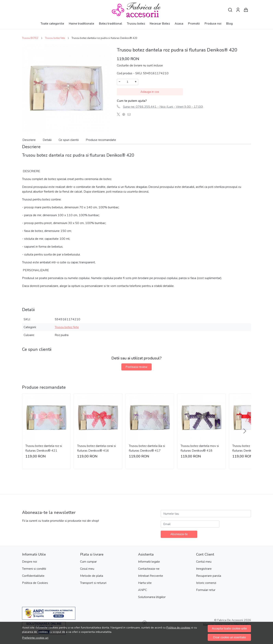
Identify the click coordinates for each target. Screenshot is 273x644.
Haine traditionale (82, 24)
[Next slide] (245, 431)
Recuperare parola (209, 576)
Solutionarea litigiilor (152, 597)
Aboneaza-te (179, 534)
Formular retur (206, 590)
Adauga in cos (150, 92)
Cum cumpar (88, 562)
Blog (229, 24)
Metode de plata (92, 576)
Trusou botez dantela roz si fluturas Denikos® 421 (44, 448)
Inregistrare (204, 569)
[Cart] (246, 10)
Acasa (179, 24)
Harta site (145, 583)
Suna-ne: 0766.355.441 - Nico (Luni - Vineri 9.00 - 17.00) (163, 107)
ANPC (142, 590)
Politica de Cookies (35, 583)
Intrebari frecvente (151, 576)
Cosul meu (87, 569)
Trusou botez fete (55, 38)
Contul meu (204, 562)
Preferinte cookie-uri (35, 638)
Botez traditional (111, 24)
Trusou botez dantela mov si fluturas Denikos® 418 (200, 448)
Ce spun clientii (69, 140)
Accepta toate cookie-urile (229, 628)
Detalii (47, 140)
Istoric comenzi (206, 583)
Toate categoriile (52, 24)
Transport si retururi (93, 583)
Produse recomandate (101, 140)
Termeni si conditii (34, 569)
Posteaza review (136, 367)
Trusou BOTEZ (30, 38)
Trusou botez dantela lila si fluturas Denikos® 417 (147, 448)
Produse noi (213, 24)
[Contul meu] (238, 10)
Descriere (29, 140)
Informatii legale (149, 562)
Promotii (194, 24)
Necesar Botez (160, 24)
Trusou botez (136, 24)
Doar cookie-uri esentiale (229, 637)
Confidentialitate (33, 576)
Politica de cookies (178, 627)
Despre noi (30, 562)
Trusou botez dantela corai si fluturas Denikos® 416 (96, 448)
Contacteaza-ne (149, 569)
